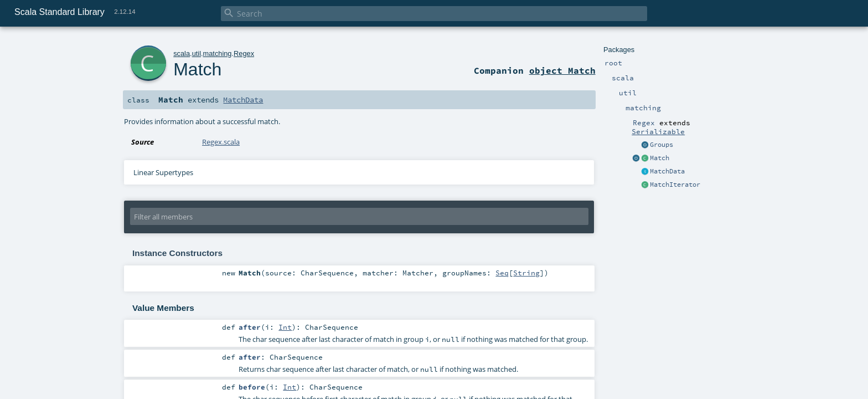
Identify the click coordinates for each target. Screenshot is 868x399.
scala (182, 53)
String (526, 273)
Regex (244, 53)
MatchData (667, 171)
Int (285, 327)
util (197, 53)
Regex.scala (221, 142)
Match (660, 158)
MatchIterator (675, 185)
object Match (562, 70)
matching (218, 53)
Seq (502, 273)
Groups (662, 145)
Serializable (658, 131)
